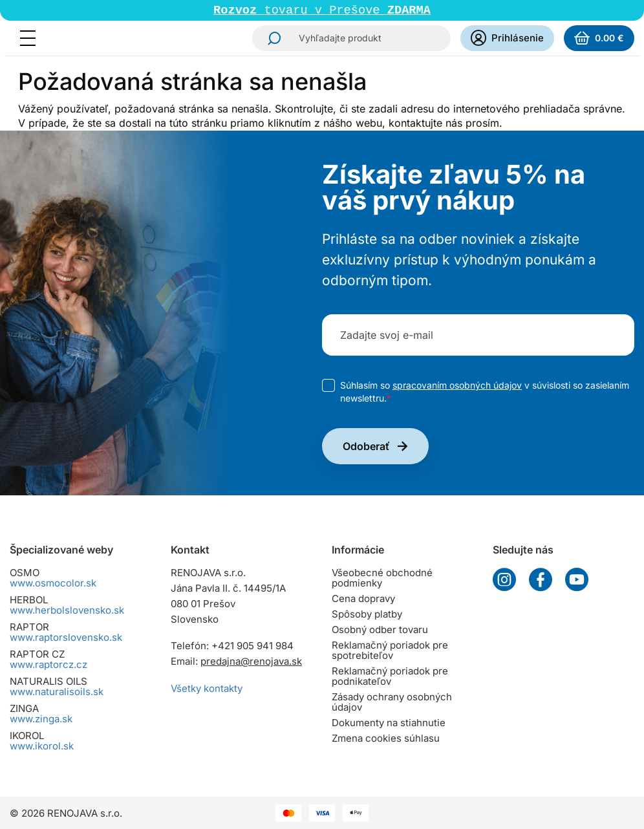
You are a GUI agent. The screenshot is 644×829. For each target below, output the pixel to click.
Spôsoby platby (367, 614)
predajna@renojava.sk (251, 661)
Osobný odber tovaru (380, 630)
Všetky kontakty (207, 688)
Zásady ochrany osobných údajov (392, 702)
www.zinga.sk (41, 719)
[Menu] (32, 39)
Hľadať (270, 39)
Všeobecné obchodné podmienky (382, 578)
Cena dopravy (363, 598)
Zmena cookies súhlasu (386, 738)
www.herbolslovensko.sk (67, 610)
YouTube (577, 579)
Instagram (504, 579)
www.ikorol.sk (42, 746)
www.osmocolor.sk (53, 583)
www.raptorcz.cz (48, 664)
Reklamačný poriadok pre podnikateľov (390, 676)
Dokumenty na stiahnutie (389, 723)
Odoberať (366, 447)
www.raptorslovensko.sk (66, 637)
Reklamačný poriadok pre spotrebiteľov (390, 650)
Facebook (541, 579)
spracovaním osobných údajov (457, 386)
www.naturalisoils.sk (57, 692)
